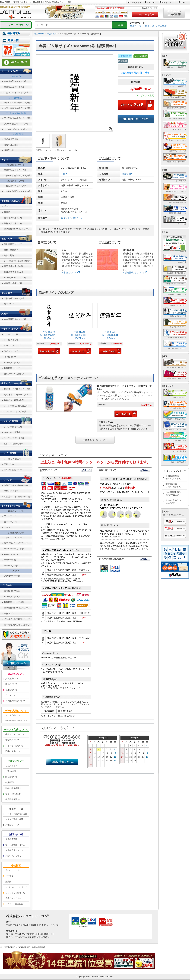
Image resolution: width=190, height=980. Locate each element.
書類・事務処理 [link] (11, 250)
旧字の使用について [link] (14, 751)
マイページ (152, 3)
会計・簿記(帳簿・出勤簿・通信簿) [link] (17, 261)
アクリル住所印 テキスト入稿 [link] (17, 176)
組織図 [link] (8, 882)
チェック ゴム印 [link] (11, 334)
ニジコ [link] (7, 527)
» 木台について (69, 273)
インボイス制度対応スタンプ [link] (17, 619)
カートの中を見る (145, 14)
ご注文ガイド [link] (11, 766)
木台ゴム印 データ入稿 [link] (14, 87)
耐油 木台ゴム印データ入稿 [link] (16, 395)
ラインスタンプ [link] (11, 351)
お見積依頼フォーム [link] (14, 850)
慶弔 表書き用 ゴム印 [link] (13, 266)
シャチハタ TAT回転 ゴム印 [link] (16, 406)
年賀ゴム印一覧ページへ (95, 440)
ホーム (184, 3)
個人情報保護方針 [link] (13, 799)
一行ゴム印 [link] (9, 613)
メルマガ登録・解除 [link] (14, 819)
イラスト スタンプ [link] (12, 346)
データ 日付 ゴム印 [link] (12, 459)
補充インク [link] (9, 304)
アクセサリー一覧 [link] (12, 576)
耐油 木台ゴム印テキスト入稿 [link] (17, 389)
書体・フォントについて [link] (16, 734)
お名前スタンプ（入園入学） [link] (17, 229)
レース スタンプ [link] (11, 340)
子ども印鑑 (161, 26)
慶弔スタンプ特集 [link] (12, 591)
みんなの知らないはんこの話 (173, 502)
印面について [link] (11, 684)
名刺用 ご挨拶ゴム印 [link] (13, 283)
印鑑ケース (136, 26)
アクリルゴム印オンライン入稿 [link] (16, 129)
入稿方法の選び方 (16, 62)
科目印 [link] (7, 212)
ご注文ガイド (136, 3)
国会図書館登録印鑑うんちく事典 (173, 477)
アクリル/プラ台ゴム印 (16, 113)
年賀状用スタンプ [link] (12, 368)
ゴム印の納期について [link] (15, 701)
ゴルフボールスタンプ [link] (14, 374)
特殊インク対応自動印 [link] (14, 400)
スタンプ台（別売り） (72, 218)
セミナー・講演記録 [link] (14, 904)
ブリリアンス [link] (10, 560)
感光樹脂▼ (127, 174)
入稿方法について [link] (13, 679)
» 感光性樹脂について (134, 273)
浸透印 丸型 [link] (9, 150)
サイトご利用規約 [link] (13, 794)
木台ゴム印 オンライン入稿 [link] (16, 93)
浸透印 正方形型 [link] (11, 145)
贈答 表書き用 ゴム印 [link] (13, 272)
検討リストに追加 (136, 119)
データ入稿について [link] (14, 715)
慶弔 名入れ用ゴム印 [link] (13, 218)
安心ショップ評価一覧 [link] (15, 893)
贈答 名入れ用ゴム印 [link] (13, 223)
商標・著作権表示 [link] (13, 788)
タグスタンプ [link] (10, 357)
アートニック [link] (10, 516)
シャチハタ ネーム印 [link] (13, 427)
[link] (49, 329)
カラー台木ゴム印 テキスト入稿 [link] (17, 103)
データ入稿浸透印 (16, 134)
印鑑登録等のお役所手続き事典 (173, 485)
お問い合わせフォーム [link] (15, 856)
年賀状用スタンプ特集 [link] (14, 602)
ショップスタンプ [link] (12, 363)
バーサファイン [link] (11, 554)
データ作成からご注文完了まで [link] (16, 721)
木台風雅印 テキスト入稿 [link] (15, 319)
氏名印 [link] (7, 206)
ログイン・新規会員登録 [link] (16, 814)
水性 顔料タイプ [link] (11, 491)
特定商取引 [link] (10, 782)
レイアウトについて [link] (14, 746)
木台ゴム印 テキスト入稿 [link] (15, 81)
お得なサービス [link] (12, 825)
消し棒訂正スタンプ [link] (13, 244)
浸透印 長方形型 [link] (11, 139)
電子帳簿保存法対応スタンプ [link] (17, 625)
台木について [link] (11, 690)
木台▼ (64, 174)
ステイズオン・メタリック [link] (16, 543)
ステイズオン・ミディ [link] (14, 538)
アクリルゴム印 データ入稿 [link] (16, 124)
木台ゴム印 (16, 76)
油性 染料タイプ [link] (17, 497)
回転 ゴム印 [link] (9, 464)
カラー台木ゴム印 (16, 98)
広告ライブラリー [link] (13, 898)
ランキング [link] (10, 695)
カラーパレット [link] (11, 522)
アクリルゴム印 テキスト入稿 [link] (17, 118)
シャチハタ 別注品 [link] (12, 432)
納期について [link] (11, 777)
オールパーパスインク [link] (14, 549)
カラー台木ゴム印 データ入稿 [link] (17, 108)
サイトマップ (168, 3)
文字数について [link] (12, 740)
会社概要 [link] (9, 876)
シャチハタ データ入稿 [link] (14, 438)
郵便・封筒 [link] (9, 255)
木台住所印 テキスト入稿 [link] (15, 170)
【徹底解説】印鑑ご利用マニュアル (173, 494)
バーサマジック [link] (11, 566)
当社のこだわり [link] (12, 870)
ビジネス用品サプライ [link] (14, 444)
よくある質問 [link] (11, 839)
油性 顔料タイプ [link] (16, 485)
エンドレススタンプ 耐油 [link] (15, 412)
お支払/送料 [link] (11, 771)
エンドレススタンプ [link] (13, 470)
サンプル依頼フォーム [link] (15, 845)
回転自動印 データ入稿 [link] (14, 298)
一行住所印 (148, 26)
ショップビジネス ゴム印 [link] (15, 278)
